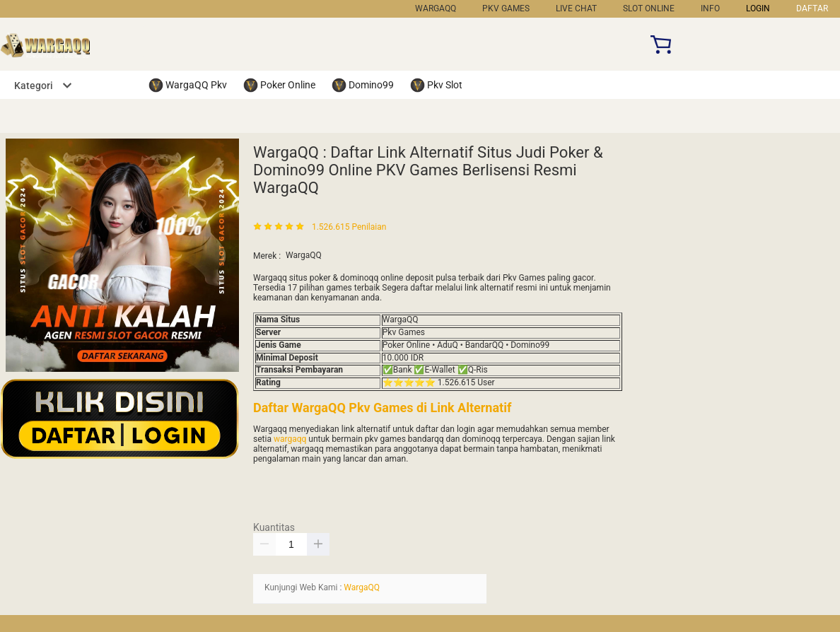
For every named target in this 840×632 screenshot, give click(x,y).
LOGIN (758, 8)
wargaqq (290, 439)
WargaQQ (436, 8)
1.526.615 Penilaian (349, 227)
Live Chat (576, 8)
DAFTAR (812, 8)
